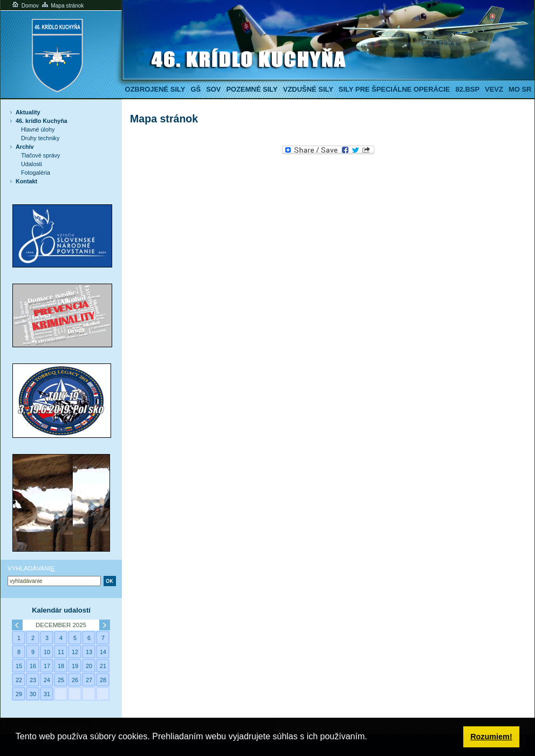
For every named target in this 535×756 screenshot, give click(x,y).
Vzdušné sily (308, 89)
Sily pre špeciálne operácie (395, 89)
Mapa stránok (62, 6)
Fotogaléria (36, 173)
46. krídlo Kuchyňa (42, 121)
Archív (25, 147)
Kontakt (26, 181)
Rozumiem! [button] (491, 737)
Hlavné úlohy (38, 129)
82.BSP (467, 89)
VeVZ (494, 89)
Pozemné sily (252, 89)
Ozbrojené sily (155, 89)
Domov (25, 6)
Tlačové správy (41, 155)
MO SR (520, 89)
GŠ (196, 89)
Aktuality (28, 112)
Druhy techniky (40, 138)
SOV (213, 89)
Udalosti (32, 164)
